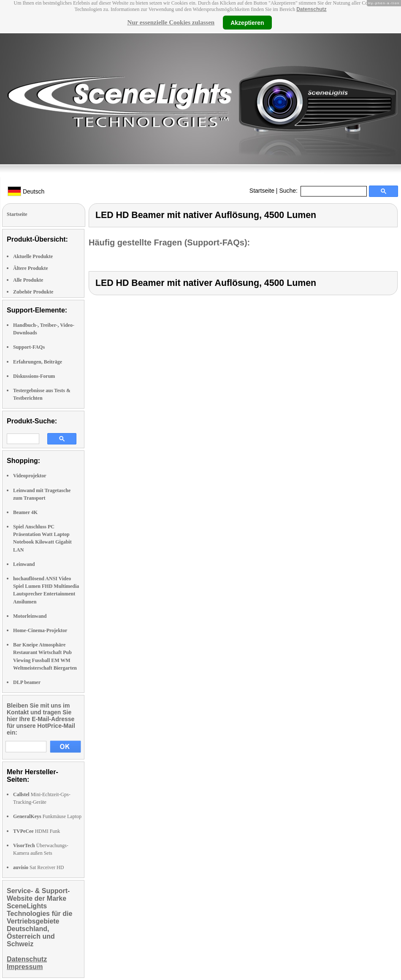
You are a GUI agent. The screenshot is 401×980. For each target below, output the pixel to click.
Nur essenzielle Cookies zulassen (171, 22)
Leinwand (24, 564)
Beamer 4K (25, 512)
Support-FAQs (29, 347)
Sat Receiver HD (38, 867)
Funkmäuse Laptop (47, 816)
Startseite (262, 191)
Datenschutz (311, 9)
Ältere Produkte (31, 268)
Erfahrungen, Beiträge (38, 362)
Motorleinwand (30, 616)
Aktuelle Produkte (33, 256)
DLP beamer (27, 682)
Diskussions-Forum (34, 376)
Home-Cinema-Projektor (40, 630)
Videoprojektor (30, 476)
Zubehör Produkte (33, 292)
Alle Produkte (28, 280)
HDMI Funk (37, 831)
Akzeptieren (247, 22)
